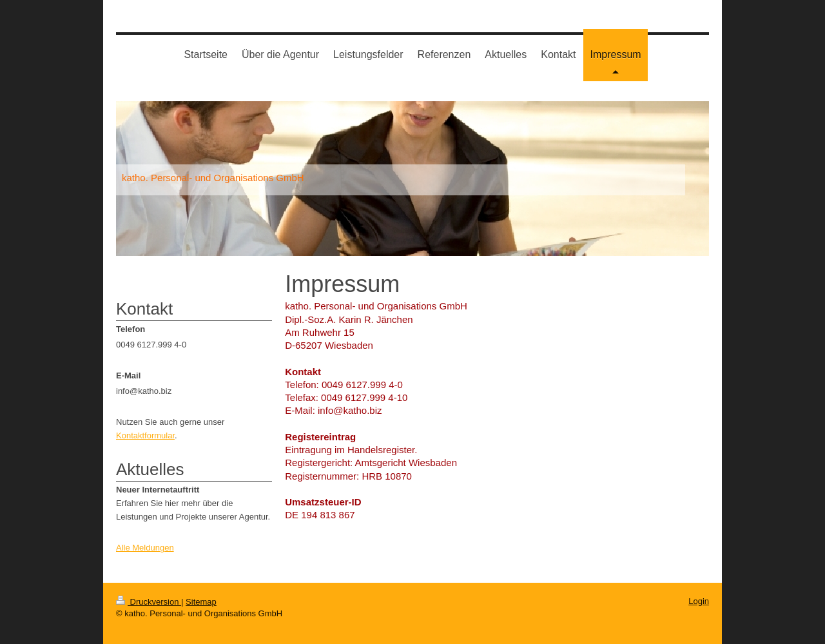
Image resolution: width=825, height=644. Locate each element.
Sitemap (201, 602)
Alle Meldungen (145, 548)
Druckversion (149, 602)
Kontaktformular (145, 435)
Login (699, 601)
